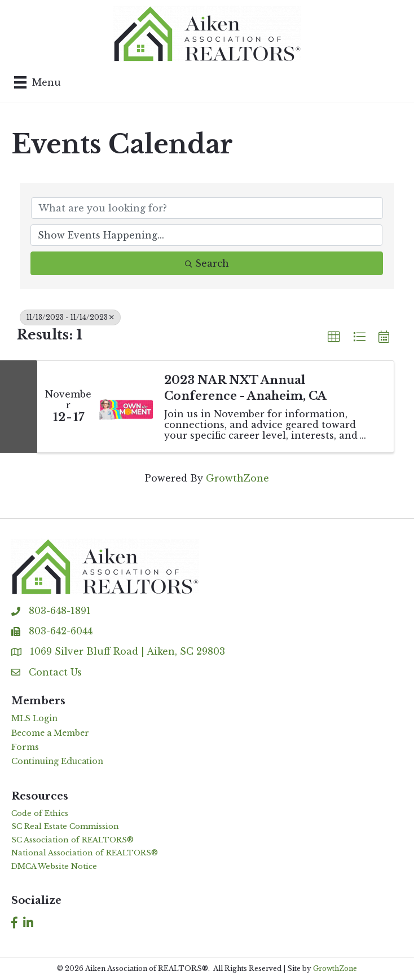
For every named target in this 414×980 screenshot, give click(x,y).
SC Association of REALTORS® (72, 840)
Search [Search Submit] (207, 263)
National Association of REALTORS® (85, 853)
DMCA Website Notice (54, 866)
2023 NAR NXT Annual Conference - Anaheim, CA (245, 388)
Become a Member (50, 733)
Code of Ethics (40, 813)
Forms (25, 747)
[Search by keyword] (207, 208)
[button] (334, 337)
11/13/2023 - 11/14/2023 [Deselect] (70, 317)
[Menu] (38, 82)
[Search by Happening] (206, 235)
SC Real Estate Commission (65, 826)
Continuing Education (57, 761)
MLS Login (34, 718)
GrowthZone (237, 478)
